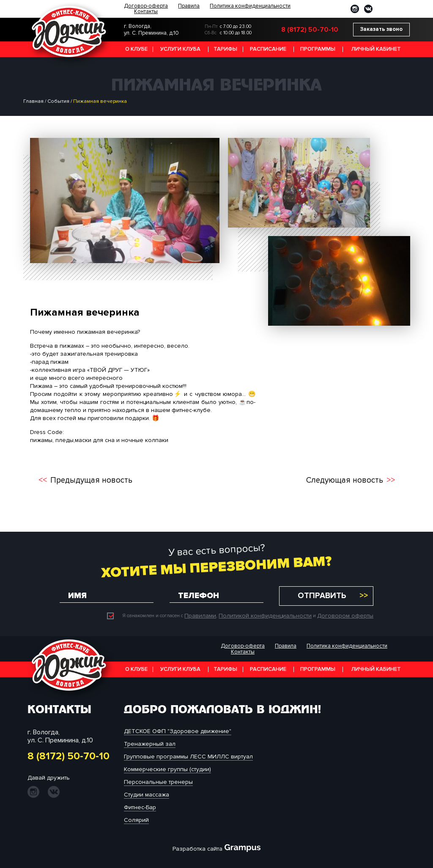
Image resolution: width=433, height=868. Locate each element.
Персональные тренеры (158, 782)
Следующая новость (345, 480)
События (58, 101)
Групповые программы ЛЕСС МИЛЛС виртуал (188, 757)
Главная (33, 101)
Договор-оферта (146, 6)
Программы (318, 49)
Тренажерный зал (150, 744)
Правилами (200, 616)
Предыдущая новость (91, 480)
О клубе (136, 49)
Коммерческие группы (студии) (167, 769)
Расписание (268, 49)
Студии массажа (147, 795)
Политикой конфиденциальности (265, 616)
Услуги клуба (180, 49)
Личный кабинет (376, 49)
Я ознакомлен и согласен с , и (240, 616)
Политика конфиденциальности (250, 6)
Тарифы (225, 49)
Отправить (322, 596)
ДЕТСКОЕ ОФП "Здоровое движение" (178, 731)
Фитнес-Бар (140, 807)
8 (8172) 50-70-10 (310, 30)
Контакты (146, 12)
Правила (189, 6)
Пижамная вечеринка (100, 101)
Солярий (136, 820)
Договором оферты (345, 616)
